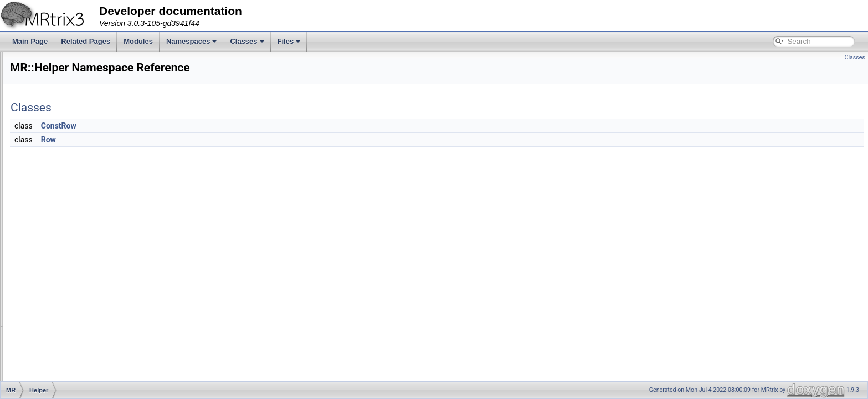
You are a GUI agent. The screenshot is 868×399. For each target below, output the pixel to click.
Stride (54, 356)
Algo (52, 75)
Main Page (30, 41)
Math (53, 258)
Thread (56, 380)
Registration (63, 319)
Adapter (57, 63)
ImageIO (58, 234)
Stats (53, 344)
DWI (52, 149)
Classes (247, 41)
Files (289, 41)
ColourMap (62, 124)
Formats (58, 197)
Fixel (52, 185)
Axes (53, 100)
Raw (52, 307)
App (51, 88)
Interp (54, 246)
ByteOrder (61, 112)
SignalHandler (66, 331)
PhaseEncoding (69, 295)
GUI (51, 209)
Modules (138, 41)
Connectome (64, 136)
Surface (57, 368)
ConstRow (197, 126)
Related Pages (86, 41)
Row (187, 140)
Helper (55, 222)
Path (52, 270)
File (51, 161)
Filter (53, 173)
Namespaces (192, 41)
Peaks (55, 283)
